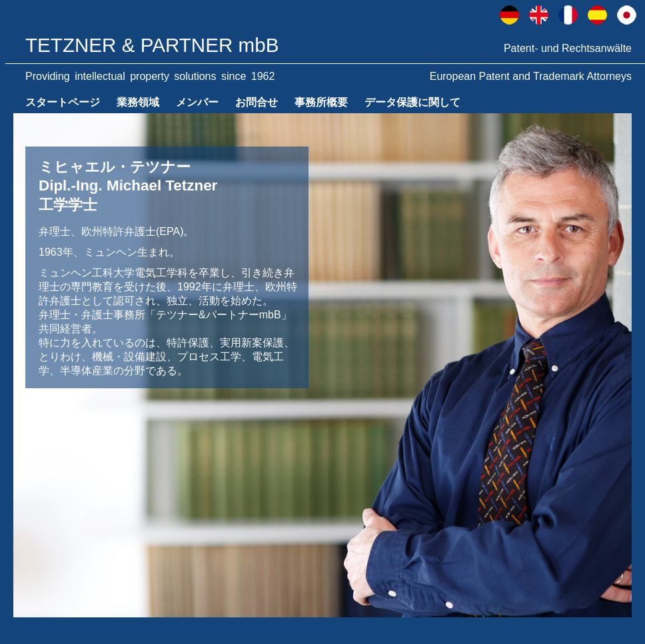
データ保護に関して (412, 102)
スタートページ (63, 102)
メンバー (197, 102)
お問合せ (257, 102)
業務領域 (138, 102)
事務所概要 (321, 102)
